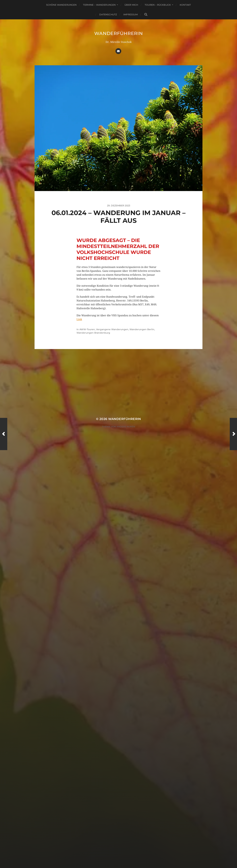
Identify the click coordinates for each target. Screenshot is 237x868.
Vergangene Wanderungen (112, 329)
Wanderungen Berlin (142, 329)
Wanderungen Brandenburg (93, 333)
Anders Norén (126, 427)
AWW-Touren (87, 329)
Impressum (131, 15)
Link (79, 319)
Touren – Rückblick (158, 5)
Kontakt (185, 5)
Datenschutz (108, 15)
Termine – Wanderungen (99, 5)
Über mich (131, 5)
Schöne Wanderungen (61, 5)
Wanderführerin (119, 33)
